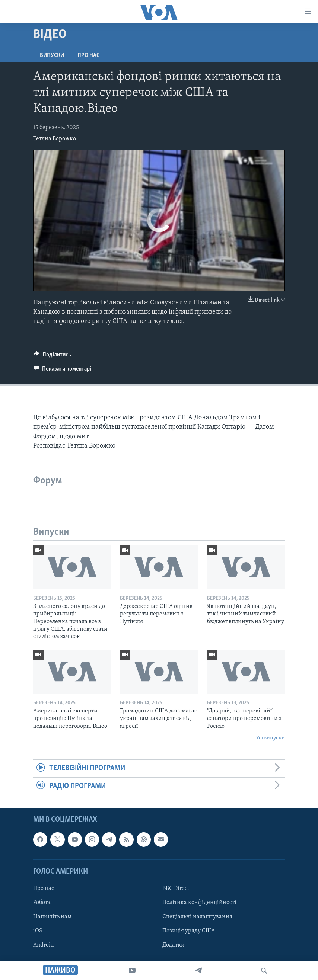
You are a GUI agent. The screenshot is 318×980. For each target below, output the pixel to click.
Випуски (52, 55)
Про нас (88, 55)
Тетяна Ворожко (55, 139)
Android (44, 945)
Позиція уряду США (189, 931)
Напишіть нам (52, 917)
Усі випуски (270, 738)
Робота (42, 903)
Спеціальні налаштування (197, 917)
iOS (38, 931)
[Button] (52, 356)
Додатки (174, 945)
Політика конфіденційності (199, 903)
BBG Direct (176, 888)
